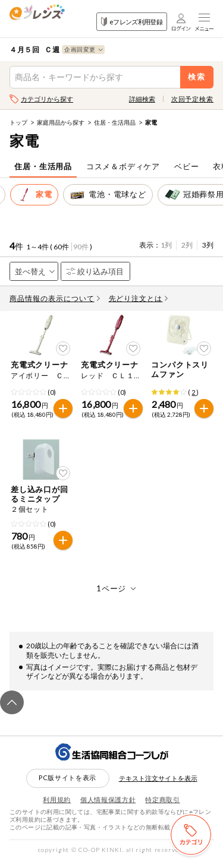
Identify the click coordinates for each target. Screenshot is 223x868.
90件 (81, 247)
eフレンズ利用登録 (132, 22)
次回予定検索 (192, 99)
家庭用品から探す (61, 122)
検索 (197, 77)
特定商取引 (162, 807)
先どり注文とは (139, 298)
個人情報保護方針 (108, 807)
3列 (208, 245)
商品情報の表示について (55, 298)
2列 (187, 245)
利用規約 (57, 807)
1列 (166, 245)
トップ (18, 122)
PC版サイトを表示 (67, 785)
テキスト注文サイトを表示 (158, 785)
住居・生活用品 (115, 122)
